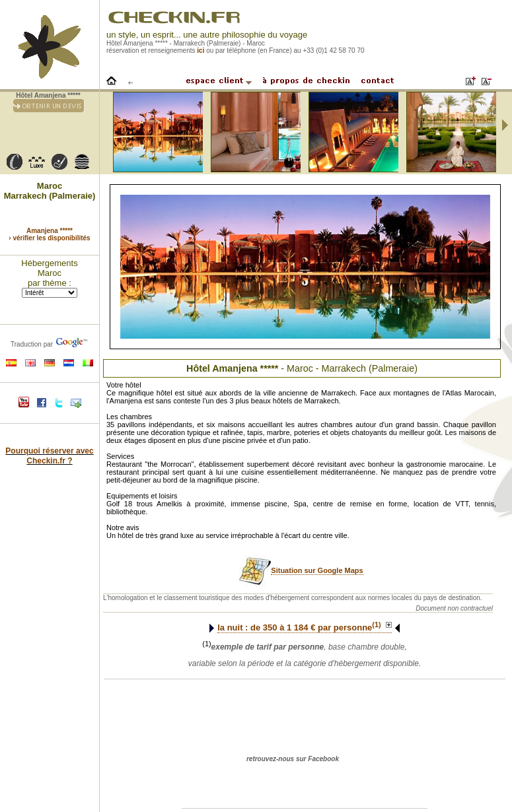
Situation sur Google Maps (317, 570)
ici (201, 51)
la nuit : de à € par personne (305, 627)
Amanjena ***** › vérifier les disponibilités (49, 234)
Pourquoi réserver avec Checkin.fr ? (49, 456)
